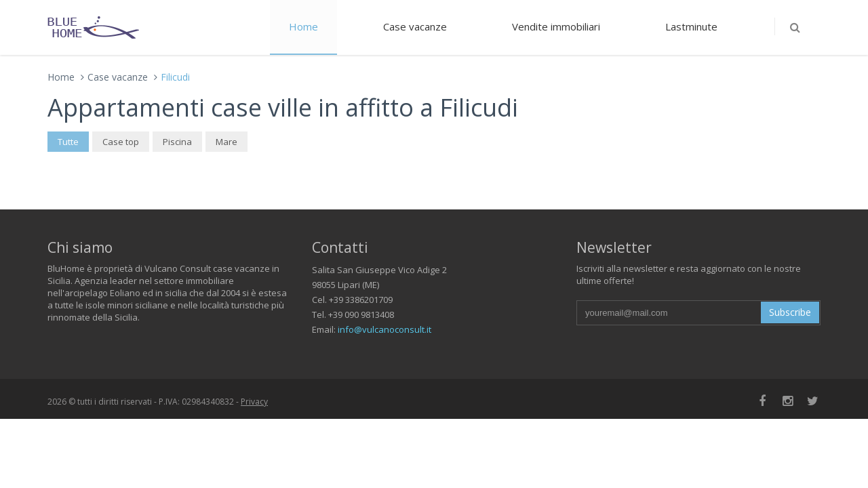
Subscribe (790, 312)
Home (303, 26)
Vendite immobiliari (556, 26)
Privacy (254, 402)
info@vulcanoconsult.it (384, 329)
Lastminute (691, 26)
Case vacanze (415, 26)
